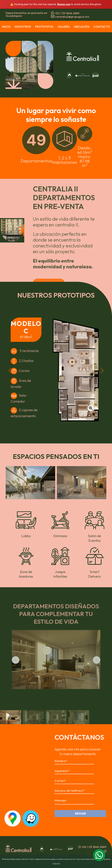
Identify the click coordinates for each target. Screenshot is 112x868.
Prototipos (44, 27)
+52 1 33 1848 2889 (65, 13)
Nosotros (23, 27)
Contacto (102, 27)
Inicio (6, 27)
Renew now (64, 4)
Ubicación (82, 27)
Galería (64, 27)
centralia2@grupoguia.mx (70, 17)
